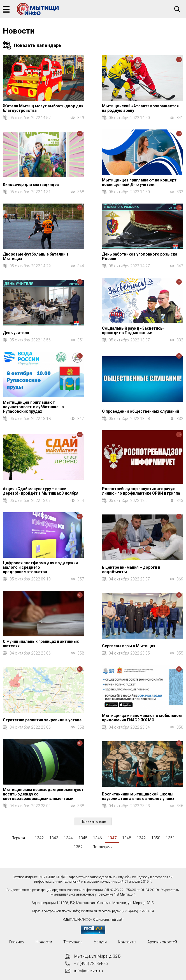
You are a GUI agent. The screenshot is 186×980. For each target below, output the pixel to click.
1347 (112, 838)
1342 (39, 838)
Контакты (127, 942)
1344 (68, 838)
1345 (83, 838)
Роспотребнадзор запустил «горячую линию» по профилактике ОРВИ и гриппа (141, 491)
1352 (78, 847)
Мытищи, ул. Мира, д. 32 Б (97, 956)
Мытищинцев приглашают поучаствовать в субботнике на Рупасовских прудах (33, 407)
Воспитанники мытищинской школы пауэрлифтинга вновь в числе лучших (138, 796)
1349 (141, 838)
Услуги (100, 942)
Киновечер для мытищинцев (31, 185)
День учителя (16, 333)
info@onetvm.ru (85, 911)
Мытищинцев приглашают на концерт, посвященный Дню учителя (140, 182)
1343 (54, 838)
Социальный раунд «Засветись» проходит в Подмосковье (133, 330)
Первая (18, 838)
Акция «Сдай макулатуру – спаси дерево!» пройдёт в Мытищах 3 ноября (41, 491)
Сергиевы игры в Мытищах (129, 646)
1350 (156, 838)
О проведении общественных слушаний (140, 411)
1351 (170, 838)
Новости (44, 942)
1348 (127, 838)
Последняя (103, 847)
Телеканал (73, 942)
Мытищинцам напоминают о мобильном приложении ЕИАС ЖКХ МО (142, 718)
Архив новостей (162, 942)
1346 (97, 838)
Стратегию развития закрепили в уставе (42, 720)
